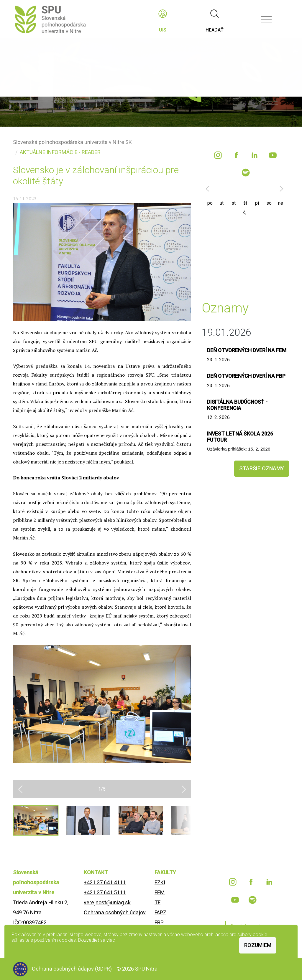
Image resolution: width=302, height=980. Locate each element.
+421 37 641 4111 (105, 882)
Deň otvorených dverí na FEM (247, 350)
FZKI (160, 882)
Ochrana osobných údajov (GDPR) (72, 969)
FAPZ (160, 912)
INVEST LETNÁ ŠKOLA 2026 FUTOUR (240, 437)
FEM (160, 892)
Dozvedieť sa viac (97, 940)
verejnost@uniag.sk (107, 902)
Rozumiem (258, 945)
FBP (159, 922)
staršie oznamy (262, 468)
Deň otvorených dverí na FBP (246, 376)
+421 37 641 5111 (105, 892)
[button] (20, 789)
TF (157, 902)
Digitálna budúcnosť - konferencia (237, 405)
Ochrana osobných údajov (115, 912)
